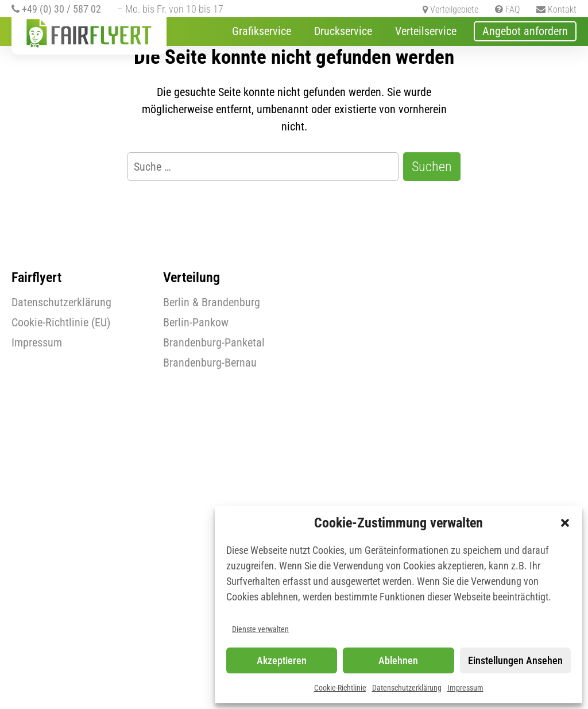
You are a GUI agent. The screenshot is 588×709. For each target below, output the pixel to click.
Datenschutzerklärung (407, 688)
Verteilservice (426, 31)
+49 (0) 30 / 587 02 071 (56, 15)
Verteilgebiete (450, 9)
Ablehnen (398, 660)
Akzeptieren (282, 660)
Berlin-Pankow (196, 322)
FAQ (507, 9)
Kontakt (556, 9)
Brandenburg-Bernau (210, 363)
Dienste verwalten (260, 629)
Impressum (465, 688)
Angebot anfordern (525, 31)
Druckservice (343, 31)
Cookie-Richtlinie (340, 688)
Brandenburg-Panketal (214, 342)
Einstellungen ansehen (515, 660)
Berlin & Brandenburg (212, 302)
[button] (565, 523)
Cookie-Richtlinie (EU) (61, 322)
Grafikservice (262, 31)
